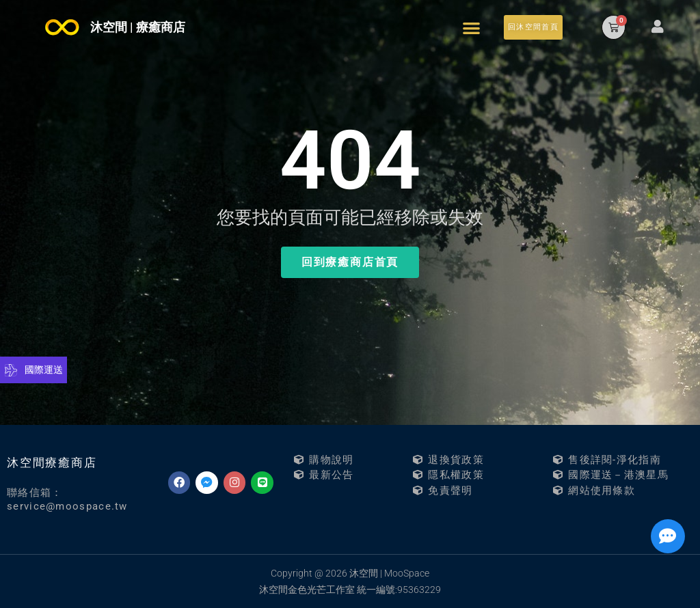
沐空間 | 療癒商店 (138, 27)
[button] (471, 28)
